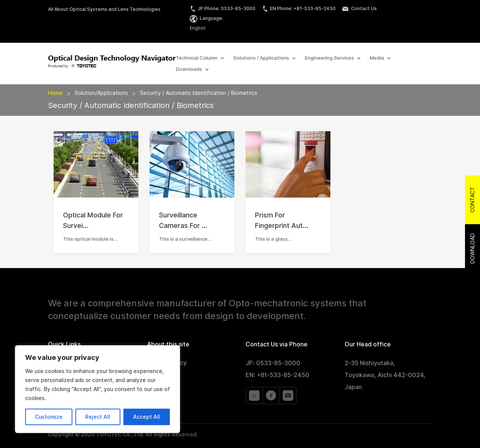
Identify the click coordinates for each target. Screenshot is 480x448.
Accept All (147, 417)
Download (472, 248)
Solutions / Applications (261, 58)
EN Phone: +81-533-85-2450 (299, 8)
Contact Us (360, 8)
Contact (472, 200)
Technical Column (197, 58)
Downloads (189, 69)
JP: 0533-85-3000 (273, 363)
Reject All (98, 417)
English (198, 28)
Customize (49, 417)
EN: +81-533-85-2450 (277, 375)
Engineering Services (329, 58)
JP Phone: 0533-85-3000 (223, 8)
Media (377, 58)
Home (55, 93)
